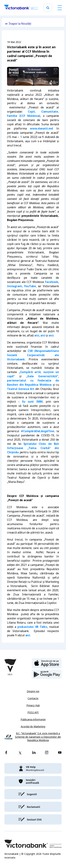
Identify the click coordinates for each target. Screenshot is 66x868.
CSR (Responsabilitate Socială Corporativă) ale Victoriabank (33, 355)
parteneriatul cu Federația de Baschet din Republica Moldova (33, 383)
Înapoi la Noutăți (20, 24)
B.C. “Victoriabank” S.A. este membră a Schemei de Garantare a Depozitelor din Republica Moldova (38, 737)
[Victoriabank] (21, 8)
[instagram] (47, 753)
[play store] (47, 674)
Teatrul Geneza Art (21, 389)
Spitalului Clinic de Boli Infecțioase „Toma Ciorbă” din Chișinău (33, 448)
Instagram (15, 286)
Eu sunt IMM (32, 402)
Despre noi (33, 691)
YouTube (30, 286)
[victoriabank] (33, 768)
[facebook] (6, 753)
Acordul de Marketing (33, 727)
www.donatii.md (41, 129)
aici (37, 335)
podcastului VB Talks (32, 627)
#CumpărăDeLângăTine (37, 431)
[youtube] (60, 753)
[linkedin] (34, 753)
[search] (48, 8)
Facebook (52, 282)
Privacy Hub (33, 705)
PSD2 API (33, 712)
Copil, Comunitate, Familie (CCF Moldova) (33, 114)
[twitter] (20, 753)
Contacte (33, 698)
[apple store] (47, 663)
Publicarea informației (33, 719)
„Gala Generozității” (42, 376)
